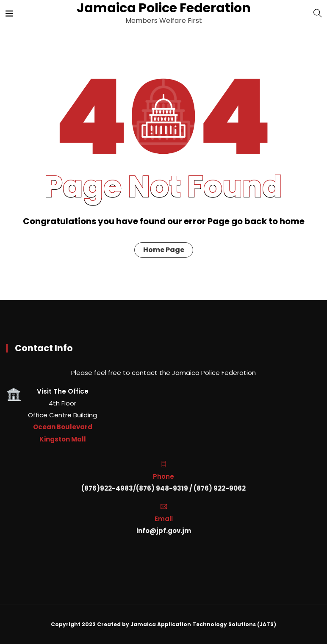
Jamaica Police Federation (163, 8)
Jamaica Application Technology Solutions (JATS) (203, 624)
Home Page (164, 250)
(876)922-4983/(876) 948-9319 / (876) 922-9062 (163, 488)
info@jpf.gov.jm (164, 531)
